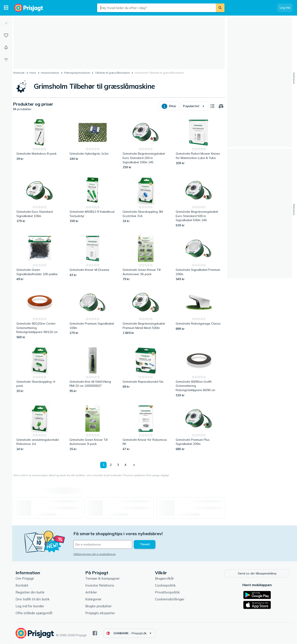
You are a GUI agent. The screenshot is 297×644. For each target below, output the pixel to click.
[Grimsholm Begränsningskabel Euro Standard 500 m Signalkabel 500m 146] (199, 202)
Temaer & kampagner (102, 579)
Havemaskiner (50, 73)
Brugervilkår (164, 579)
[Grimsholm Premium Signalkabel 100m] (93, 314)
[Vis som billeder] (212, 106)
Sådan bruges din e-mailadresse (95, 554)
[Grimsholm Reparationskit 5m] (146, 372)
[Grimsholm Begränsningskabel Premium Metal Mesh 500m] (146, 314)
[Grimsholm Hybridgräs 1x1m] (93, 144)
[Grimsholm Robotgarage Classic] (199, 314)
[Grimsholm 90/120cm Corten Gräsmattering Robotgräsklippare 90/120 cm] (39, 314)
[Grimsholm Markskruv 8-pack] (39, 144)
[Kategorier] (6, 8)
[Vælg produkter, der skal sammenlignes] (221, 106)
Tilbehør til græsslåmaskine (112, 73)
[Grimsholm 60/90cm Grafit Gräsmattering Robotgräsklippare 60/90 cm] (199, 372)
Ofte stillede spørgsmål (34, 613)
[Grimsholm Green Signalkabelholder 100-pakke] (39, 258)
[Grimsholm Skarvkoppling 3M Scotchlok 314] (146, 202)
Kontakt (22, 585)
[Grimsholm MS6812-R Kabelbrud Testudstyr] (93, 202)
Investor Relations (100, 585)
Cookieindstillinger (170, 599)
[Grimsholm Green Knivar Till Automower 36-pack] (146, 258)
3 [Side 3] (118, 465)
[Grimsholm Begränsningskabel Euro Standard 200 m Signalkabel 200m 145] (146, 144)
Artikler (91, 592)
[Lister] (6, 35)
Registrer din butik (30, 592)
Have (33, 73)
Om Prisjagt (25, 579)
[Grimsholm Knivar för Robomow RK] (146, 428)
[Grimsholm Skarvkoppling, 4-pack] (39, 372)
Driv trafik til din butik (33, 599)
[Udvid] (6, 23)
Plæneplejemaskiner (77, 73)
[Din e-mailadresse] (103, 544)
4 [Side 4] (125, 465)
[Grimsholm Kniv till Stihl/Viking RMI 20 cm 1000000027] (93, 372)
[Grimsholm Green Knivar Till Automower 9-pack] (93, 428)
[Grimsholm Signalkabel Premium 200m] (199, 258)
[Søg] (220, 8)
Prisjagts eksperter (100, 613)
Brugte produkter (98, 606)
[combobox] (156, 8)
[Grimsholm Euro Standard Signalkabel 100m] (39, 202)
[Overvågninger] (6, 48)
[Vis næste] (134, 465)
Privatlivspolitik (167, 592)
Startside (19, 73)
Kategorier (93, 599)
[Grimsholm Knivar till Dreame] (93, 258)
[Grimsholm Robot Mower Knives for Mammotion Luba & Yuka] (199, 144)
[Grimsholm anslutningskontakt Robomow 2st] (39, 428)
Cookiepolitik (165, 585)
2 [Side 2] (111, 465)
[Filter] (6, 60)
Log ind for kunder (30, 606)
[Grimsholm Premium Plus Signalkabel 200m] (199, 428)
